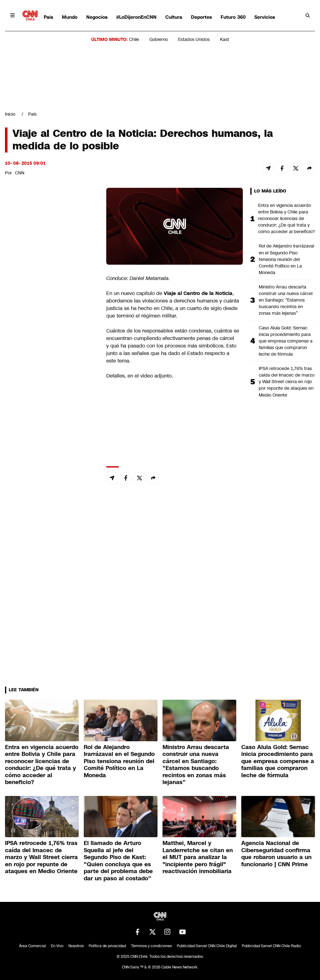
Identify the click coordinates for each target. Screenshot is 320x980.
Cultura (174, 17)
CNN (20, 173)
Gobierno (159, 39)
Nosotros (76, 946)
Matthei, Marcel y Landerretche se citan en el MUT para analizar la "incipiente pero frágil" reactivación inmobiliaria (198, 857)
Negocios (97, 17)
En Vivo (57, 946)
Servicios (265, 17)
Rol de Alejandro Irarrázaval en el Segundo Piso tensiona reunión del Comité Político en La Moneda (286, 259)
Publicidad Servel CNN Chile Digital (207, 946)
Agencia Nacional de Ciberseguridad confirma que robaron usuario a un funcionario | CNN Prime (276, 854)
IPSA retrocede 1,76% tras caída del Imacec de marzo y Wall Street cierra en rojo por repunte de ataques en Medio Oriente (287, 382)
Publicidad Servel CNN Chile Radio (271, 946)
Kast (225, 39)
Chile (134, 39)
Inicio (10, 114)
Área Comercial (32, 946)
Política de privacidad (107, 946)
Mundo (70, 17)
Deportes (201, 17)
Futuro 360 (233, 17)
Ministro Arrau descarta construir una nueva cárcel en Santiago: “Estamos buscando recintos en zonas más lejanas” (286, 300)
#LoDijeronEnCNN (136, 17)
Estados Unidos (194, 39)
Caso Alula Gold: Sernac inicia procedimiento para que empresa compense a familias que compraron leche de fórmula (286, 341)
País (48, 17)
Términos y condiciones (151, 946)
